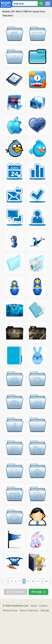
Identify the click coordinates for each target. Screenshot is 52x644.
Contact (43, 606)
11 (38, 581)
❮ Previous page (16, 592)
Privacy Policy (10, 610)
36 (46, 581)
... (8, 581)
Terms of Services (29, 610)
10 (33, 581)
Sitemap (45, 610)
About (34, 606)
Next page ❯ (38, 592)
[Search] (41, 3)
